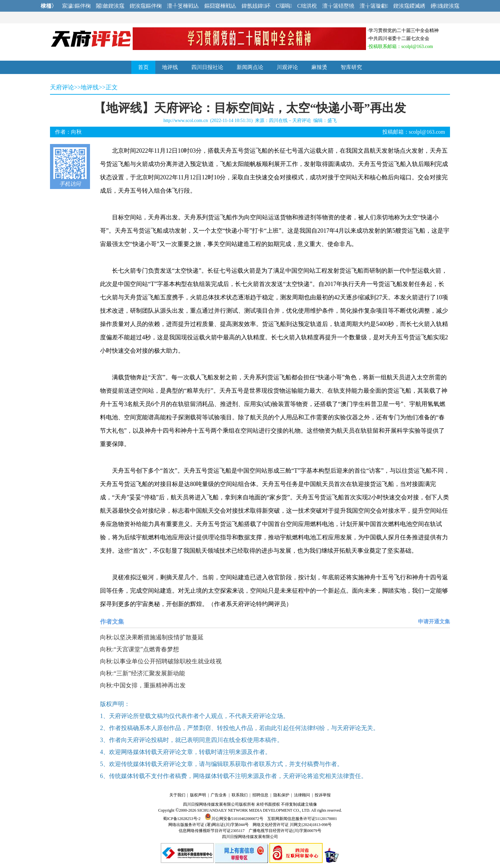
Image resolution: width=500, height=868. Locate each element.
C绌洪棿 (307, 6)
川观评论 (287, 67)
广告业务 (219, 795)
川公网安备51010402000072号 (234, 819)
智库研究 (351, 67)
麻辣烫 (319, 67)
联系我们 (240, 795)
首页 (143, 67)
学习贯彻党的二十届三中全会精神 (404, 30)
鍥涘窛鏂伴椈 (146, 6)
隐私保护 (281, 795)
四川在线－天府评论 (290, 120)
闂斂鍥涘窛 (110, 6)
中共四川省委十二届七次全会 (399, 38)
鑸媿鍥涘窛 (445, 6)
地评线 (170, 67)
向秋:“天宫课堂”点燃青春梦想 (139, 649)
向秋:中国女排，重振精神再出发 (143, 685)
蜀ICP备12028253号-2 (182, 819)
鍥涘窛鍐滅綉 (409, 6)
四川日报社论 (207, 67)
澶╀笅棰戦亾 (183, 6)
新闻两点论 (250, 67)
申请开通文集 (434, 621)
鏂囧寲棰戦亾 (220, 6)
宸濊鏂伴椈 (76, 6)
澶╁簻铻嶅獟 (338, 6)
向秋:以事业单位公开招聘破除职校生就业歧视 (161, 661)
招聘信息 (260, 795)
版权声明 (198, 795)
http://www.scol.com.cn (185, 120)
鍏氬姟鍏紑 (256, 6)
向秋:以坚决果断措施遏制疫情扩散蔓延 (152, 637)
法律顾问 (302, 795)
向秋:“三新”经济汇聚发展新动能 (142, 673)
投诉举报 (323, 795)
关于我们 (177, 795)
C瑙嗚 (284, 6)
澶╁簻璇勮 (374, 6)
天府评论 (62, 87)
